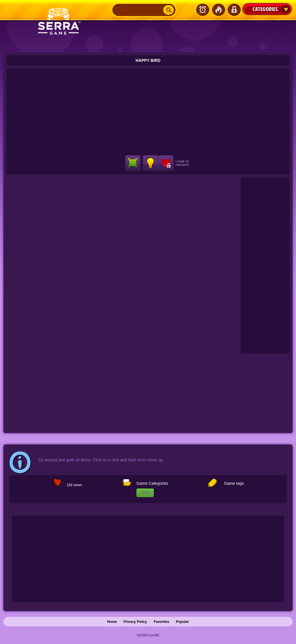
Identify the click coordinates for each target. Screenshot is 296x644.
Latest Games (203, 10)
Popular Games (218, 10)
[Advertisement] (148, 112)
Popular (183, 622)
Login (234, 10)
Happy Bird (148, 60)
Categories (267, 9)
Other (145, 493)
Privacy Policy (135, 622)
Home (112, 622)
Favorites (161, 622)
